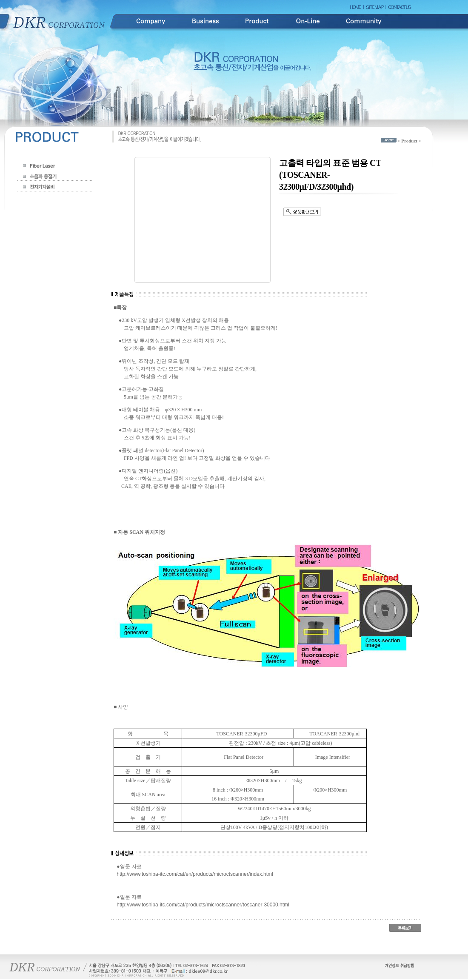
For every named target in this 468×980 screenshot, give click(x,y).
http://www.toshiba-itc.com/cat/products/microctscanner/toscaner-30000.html (203, 905)
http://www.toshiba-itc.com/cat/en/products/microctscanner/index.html (195, 874)
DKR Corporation (60, 21)
